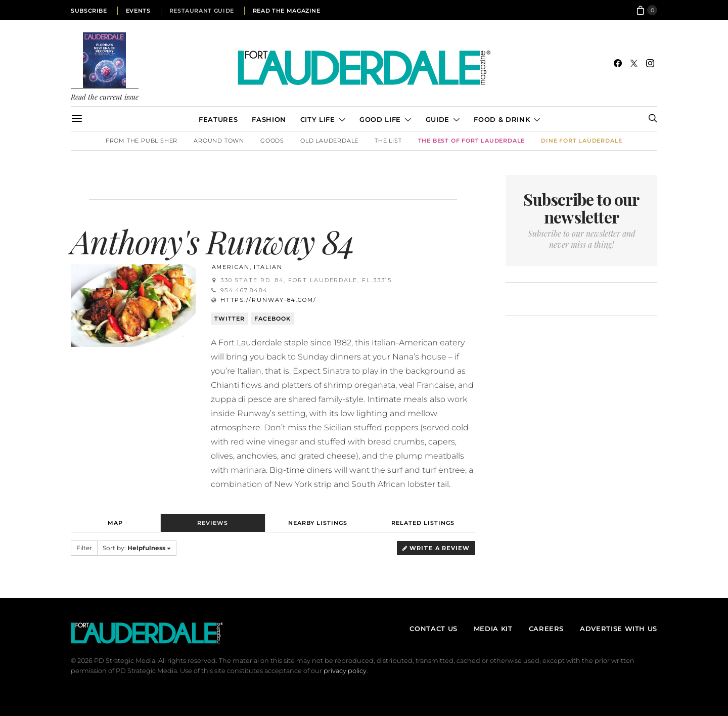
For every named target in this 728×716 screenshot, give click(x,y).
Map (115, 523)
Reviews (213, 523)
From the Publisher (142, 141)
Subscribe (89, 11)
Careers (546, 629)
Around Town (219, 141)
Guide (438, 119)
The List (388, 141)
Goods (272, 141)
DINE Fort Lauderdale (582, 141)
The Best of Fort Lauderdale (472, 141)
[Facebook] (618, 63)
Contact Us (433, 629)
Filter (84, 548)
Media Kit (493, 629)
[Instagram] (650, 63)
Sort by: (137, 548)
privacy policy (345, 671)
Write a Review (436, 548)
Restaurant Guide (202, 11)
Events (138, 11)
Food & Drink (502, 119)
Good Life (380, 119)
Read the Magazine (287, 11)
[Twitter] (634, 63)
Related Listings (423, 523)
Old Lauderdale (329, 141)
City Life (318, 119)
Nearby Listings (318, 523)
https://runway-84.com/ (268, 300)
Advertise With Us (619, 629)
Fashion (269, 119)
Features (218, 119)
